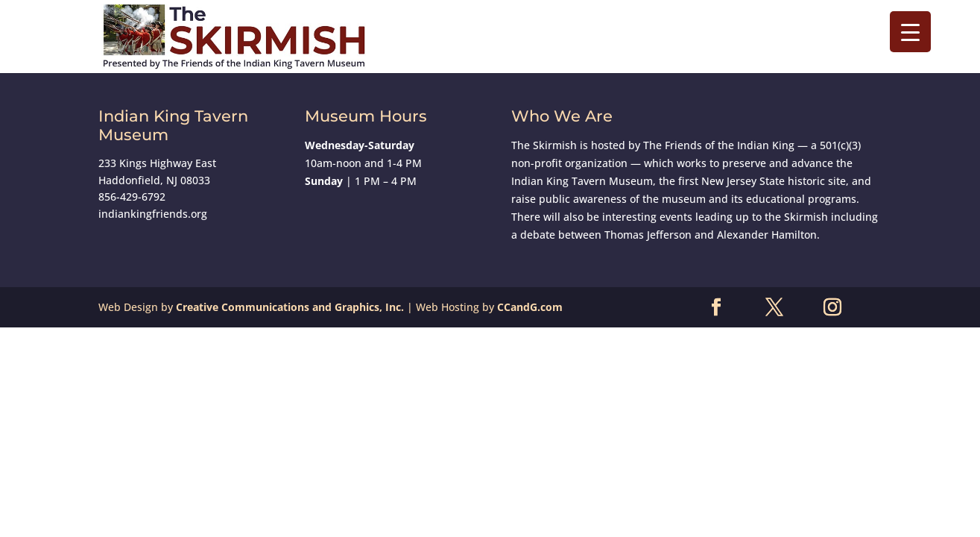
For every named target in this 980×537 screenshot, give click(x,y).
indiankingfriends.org (153, 214)
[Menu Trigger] (910, 32)
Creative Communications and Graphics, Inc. (290, 307)
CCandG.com (530, 307)
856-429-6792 (132, 197)
